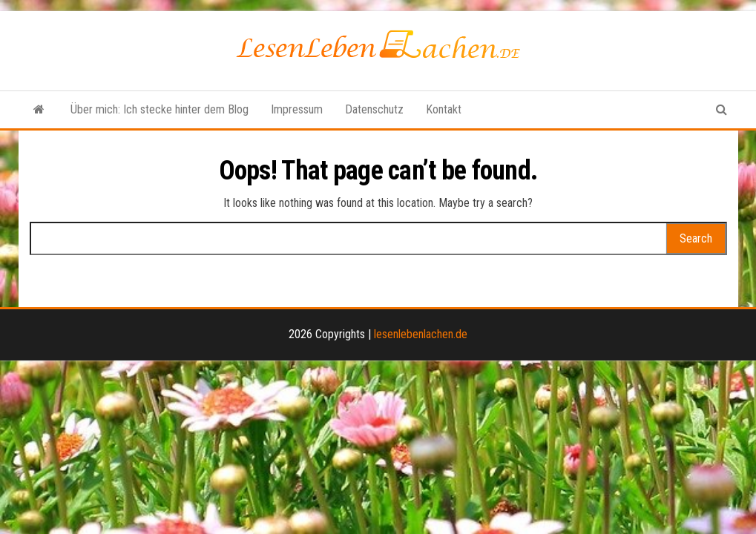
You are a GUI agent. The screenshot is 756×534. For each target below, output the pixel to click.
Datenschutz (374, 109)
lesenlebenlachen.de (421, 334)
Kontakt (444, 109)
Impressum (297, 109)
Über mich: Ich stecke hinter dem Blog (160, 109)
